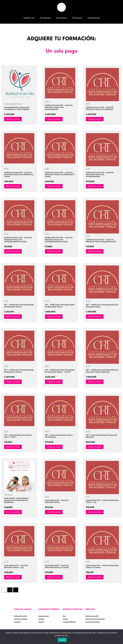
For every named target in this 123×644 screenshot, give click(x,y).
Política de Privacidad (21, 618)
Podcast (77, 18)
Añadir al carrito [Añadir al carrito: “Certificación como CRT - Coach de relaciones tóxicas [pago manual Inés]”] (95, 252)
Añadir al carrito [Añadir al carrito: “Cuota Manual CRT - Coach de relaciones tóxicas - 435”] (14, 579)
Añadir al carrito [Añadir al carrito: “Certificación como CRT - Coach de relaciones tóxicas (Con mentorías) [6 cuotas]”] (55, 187)
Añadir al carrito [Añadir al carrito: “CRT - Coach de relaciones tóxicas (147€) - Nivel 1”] (14, 448)
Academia (94, 18)
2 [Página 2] (10, 592)
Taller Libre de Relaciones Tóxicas (96, 621)
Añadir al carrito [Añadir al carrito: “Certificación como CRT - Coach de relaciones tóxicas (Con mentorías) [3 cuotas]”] (14, 187)
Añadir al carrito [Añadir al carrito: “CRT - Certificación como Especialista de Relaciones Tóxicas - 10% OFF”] (55, 383)
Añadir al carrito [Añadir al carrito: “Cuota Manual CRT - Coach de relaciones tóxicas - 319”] (95, 514)
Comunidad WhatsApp (70, 624)
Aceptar (62, 640)
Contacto (45, 18)
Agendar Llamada (44, 618)
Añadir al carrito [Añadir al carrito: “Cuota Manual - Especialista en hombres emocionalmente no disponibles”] (14, 514)
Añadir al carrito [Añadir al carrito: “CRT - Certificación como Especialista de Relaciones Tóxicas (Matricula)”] (95, 383)
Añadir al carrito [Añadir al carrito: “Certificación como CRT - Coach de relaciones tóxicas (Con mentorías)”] (95, 119)
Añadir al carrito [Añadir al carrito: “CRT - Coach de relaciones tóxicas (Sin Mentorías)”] (55, 448)
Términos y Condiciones (22, 621)
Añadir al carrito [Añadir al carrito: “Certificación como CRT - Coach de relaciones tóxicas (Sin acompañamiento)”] (95, 187)
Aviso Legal (18, 624)
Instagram (42, 624)
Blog (64, 618)
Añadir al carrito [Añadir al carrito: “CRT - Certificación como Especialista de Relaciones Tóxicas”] (14, 317)
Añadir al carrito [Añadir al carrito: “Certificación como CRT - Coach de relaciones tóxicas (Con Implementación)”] (55, 119)
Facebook (42, 621)
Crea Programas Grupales (94, 624)
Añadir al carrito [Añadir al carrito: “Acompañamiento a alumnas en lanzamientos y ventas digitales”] (14, 119)
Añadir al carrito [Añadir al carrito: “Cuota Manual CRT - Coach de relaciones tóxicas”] (55, 514)
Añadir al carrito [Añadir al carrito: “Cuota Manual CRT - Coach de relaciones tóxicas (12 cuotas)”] (55, 579)
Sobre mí (29, 18)
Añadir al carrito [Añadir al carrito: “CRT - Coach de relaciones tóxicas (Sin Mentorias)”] (95, 448)
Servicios (62, 18)
